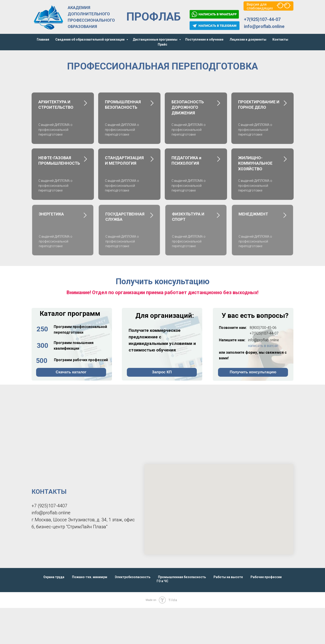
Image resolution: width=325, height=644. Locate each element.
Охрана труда (54, 577)
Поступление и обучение (204, 39)
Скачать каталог (71, 372)
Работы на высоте (228, 577)
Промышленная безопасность (182, 577)
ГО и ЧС (162, 581)
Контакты (280, 39)
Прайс (162, 44)
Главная (43, 39)
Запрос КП (162, 372)
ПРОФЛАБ (154, 17)
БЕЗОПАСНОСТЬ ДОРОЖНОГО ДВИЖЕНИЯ (188, 107)
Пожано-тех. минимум (90, 577)
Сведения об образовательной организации (90, 39)
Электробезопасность (133, 577)
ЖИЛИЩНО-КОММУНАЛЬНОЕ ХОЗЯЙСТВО (255, 163)
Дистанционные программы (155, 39)
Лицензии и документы (248, 39)
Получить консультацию (253, 372)
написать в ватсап (263, 346)
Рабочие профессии (266, 577)
